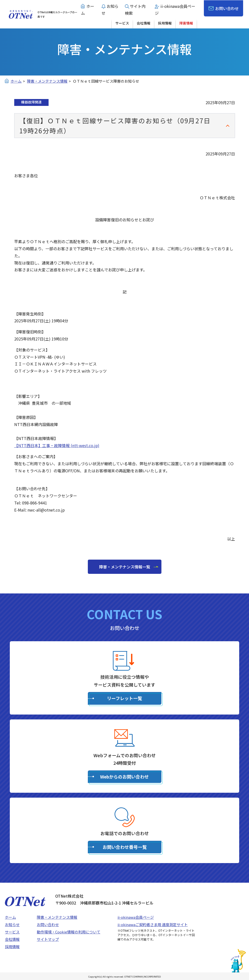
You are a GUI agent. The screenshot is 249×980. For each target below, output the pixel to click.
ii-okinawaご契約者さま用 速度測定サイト (153, 924)
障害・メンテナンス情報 (57, 917)
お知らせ (12, 924)
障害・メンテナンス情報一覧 (125, 567)
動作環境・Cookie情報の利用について (69, 932)
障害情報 (186, 23)
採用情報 (165, 23)
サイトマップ (48, 939)
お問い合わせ (227, 8)
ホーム (10, 917)
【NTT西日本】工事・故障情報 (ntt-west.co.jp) (57, 445)
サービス (122, 23)
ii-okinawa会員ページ (136, 917)
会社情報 (144, 23)
